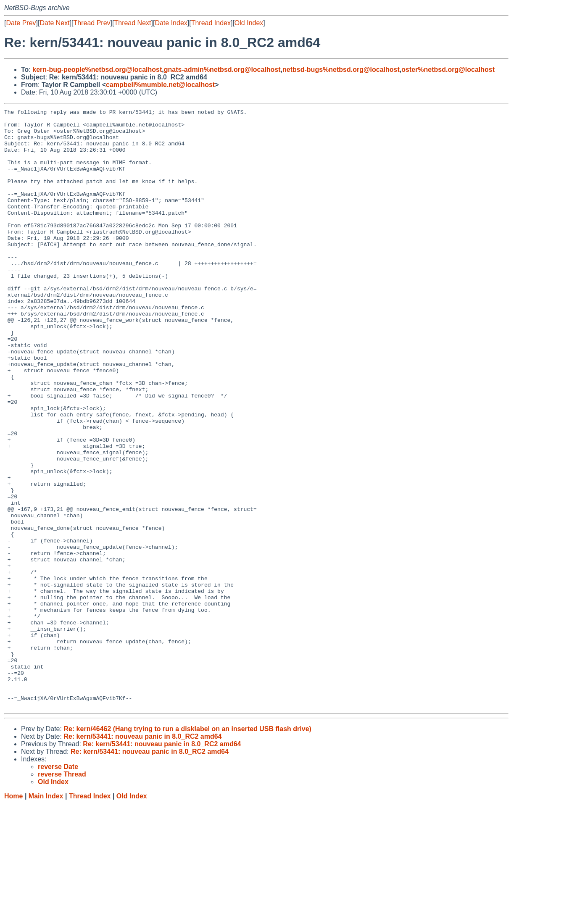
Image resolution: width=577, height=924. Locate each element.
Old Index (249, 23)
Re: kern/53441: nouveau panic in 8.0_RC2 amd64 (142, 856)
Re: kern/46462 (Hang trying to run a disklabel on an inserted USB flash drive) (187, 849)
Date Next (54, 23)
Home (13, 916)
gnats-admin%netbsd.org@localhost (222, 70)
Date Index (171, 23)
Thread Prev (92, 23)
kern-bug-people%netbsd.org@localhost (97, 70)
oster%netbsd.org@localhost (448, 70)
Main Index (46, 916)
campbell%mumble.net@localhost (160, 85)
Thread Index (211, 23)
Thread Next (132, 23)
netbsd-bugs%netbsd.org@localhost (341, 70)
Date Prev (21, 23)
